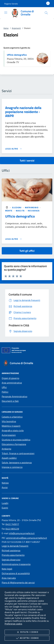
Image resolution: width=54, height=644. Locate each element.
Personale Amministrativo (14, 396)
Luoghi (5, 503)
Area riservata (9, 578)
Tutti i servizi (27, 161)
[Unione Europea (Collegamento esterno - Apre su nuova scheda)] (27, 351)
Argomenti (16, 28)
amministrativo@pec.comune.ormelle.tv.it (27, 538)
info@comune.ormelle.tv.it (22, 533)
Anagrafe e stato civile (13, 430)
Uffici (4, 387)
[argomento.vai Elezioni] (17, 207)
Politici (5, 392)
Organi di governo (10, 378)
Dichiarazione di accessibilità (16, 573)
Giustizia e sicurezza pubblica (16, 440)
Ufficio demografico (17, 55)
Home (6, 28)
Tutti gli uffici (27, 251)
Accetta (27, 638)
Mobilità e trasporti (11, 426)
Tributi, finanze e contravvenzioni (18, 453)
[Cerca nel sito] (46, 13)
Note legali (7, 569)
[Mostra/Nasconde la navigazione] (6, 13)
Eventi (5, 508)
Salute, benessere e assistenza (17, 463)
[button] (11, 4)
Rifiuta (27, 632)
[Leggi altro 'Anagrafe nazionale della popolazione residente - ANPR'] (13, 149)
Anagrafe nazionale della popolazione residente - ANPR (23, 112)
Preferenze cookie (13, 624)
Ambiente (6, 449)
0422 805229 (12, 529)
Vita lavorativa (9, 421)
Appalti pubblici (9, 458)
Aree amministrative (12, 383)
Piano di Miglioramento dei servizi (18, 583)
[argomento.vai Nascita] (20, 211)
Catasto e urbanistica (12, 417)
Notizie (5, 483)
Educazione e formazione (14, 444)
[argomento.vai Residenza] (34, 211)
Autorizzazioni (9, 435)
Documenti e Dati (10, 401)
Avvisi (5, 487)
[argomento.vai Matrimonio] (32, 207)
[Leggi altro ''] (13, 239)
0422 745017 (12, 524)
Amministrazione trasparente (16, 564)
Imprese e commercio (12, 467)
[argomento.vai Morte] (9, 211)
